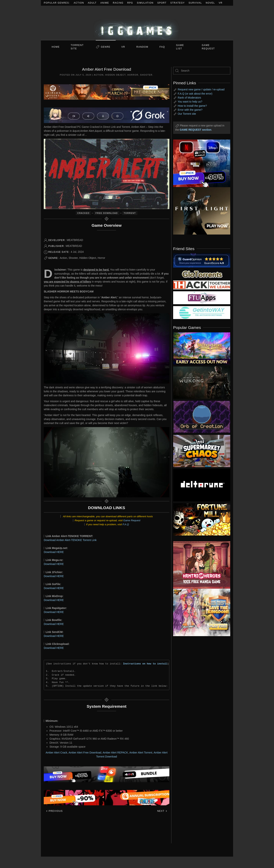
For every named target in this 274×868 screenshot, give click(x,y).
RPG (130, 3)
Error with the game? (190, 110)
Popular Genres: (57, 3)
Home (56, 47)
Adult (92, 3)
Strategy (178, 3)
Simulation (145, 3)
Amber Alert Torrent (141, 753)
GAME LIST (180, 47)
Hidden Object (115, 75)
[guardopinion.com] (202, 260)
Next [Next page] (162, 811)
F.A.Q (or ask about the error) (195, 94)
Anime (105, 3)
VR (221, 3)
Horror (133, 75)
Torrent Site (77, 47)
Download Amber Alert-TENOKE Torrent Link (70, 540)
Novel (210, 3)
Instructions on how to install (145, 664)
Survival (195, 3)
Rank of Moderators (189, 98)
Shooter (146, 75)
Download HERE (54, 552)
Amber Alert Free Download (85, 753)
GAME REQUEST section (195, 130)
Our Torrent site (187, 114)
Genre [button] (106, 47)
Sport (162, 3)
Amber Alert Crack (57, 753)
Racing (118, 3)
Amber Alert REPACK (115, 753)
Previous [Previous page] (54, 811)
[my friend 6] (202, 298)
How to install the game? (192, 106)
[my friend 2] (202, 274)
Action (79, 3)
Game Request (132, 520)
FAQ (162, 47)
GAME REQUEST (208, 47)
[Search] (202, 71)
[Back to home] (137, 23)
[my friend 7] (202, 312)
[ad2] (200, 565)
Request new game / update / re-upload (201, 89)
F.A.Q (126, 524)
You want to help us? (190, 102)
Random (142, 47)
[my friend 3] (202, 285)
